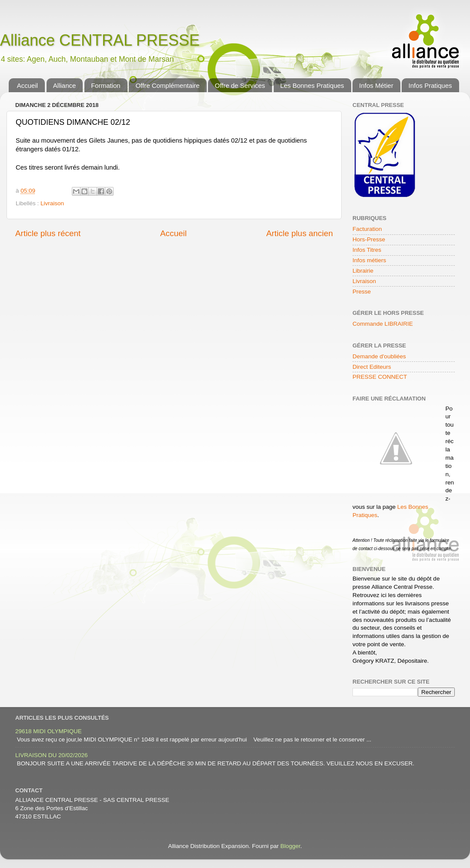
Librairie (363, 271)
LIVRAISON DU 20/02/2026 (52, 755)
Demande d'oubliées (379, 356)
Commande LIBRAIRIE (383, 324)
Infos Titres (367, 250)
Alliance (65, 85)
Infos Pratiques (430, 85)
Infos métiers (369, 260)
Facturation (367, 229)
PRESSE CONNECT (380, 377)
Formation (106, 85)
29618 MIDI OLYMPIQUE (49, 731)
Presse (362, 292)
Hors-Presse (369, 239)
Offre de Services (240, 85)
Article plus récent (48, 233)
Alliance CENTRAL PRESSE (100, 40)
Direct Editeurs (372, 367)
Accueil (27, 85)
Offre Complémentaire (167, 85)
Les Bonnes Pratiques (312, 85)
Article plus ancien (300, 233)
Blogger (290, 846)
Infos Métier (376, 85)
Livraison (52, 203)
